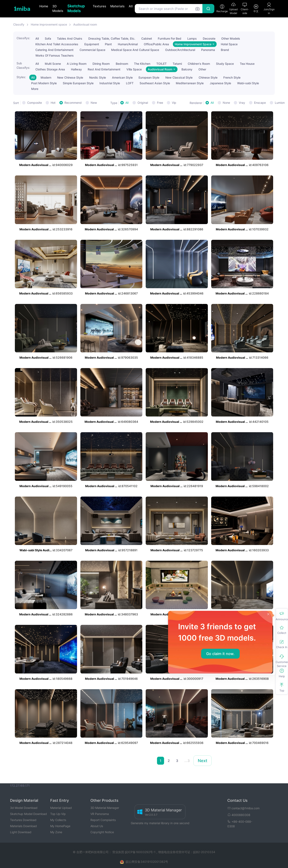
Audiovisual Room (162, 69)
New (94, 103)
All (131, 6)
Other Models (231, 38)
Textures (99, 6)
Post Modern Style (44, 83)
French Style (232, 77)
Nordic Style (98, 77)
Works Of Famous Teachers (55, 55)
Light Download (21, 832)
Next (202, 761)
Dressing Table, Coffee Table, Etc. (112, 38)
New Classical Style (179, 77)
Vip (174, 103)
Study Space (225, 64)
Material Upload (61, 808)
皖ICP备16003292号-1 (140, 852)
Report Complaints (103, 820)
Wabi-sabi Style (248, 83)
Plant (108, 44)
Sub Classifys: (23, 65)
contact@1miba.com (243, 808)
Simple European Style (78, 83)
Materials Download (23, 826)
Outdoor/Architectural (180, 50)
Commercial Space (92, 50)
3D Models (58, 9)
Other (202, 69)
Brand (225, 50)
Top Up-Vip (58, 814)
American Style (122, 77)
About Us (97, 826)
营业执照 (119, 852)
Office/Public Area (156, 44)
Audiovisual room (85, 24)
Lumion (280, 103)
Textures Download (23, 820)
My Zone (56, 832)
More (35, 89)
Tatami (177, 64)
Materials (117, 6)
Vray (242, 103)
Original (143, 103)
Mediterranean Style (190, 83)
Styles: (21, 77)
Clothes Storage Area (50, 69)
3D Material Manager (105, 808)
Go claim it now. (220, 654)
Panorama (208, 50)
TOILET (161, 64)
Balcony (187, 69)
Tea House (247, 64)
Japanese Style (220, 83)
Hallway (76, 69)
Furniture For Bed (170, 38)
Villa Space (134, 69)
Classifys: (23, 38)
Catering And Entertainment (54, 50)
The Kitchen (142, 64)
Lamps (192, 38)
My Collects (58, 820)
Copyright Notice (102, 832)
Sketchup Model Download (28, 814)
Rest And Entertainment (104, 69)
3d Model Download (24, 808)
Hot (53, 103)
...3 (187, 761)
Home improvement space (49, 24)
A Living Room (77, 64)
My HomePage (60, 826)
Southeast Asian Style (155, 83)
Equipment (92, 44)
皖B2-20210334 (204, 852)
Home (44, 6)
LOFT (130, 83)
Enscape (260, 103)
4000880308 (239, 815)
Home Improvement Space (195, 44)
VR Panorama (100, 814)
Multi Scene (53, 64)
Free (160, 103)
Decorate (209, 38)
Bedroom (122, 64)
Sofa (48, 38)
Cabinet (147, 38)
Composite (35, 103)
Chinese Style (208, 77)
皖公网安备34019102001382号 (147, 862)
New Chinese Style (70, 77)
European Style (149, 77)
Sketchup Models (76, 8)
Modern (46, 77)
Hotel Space (229, 44)
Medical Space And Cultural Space (135, 50)
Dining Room (101, 64)
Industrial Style (110, 83)
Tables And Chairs (70, 38)
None (226, 103)
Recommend (73, 103)
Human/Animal (128, 44)
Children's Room (199, 64)
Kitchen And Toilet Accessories (57, 44)
